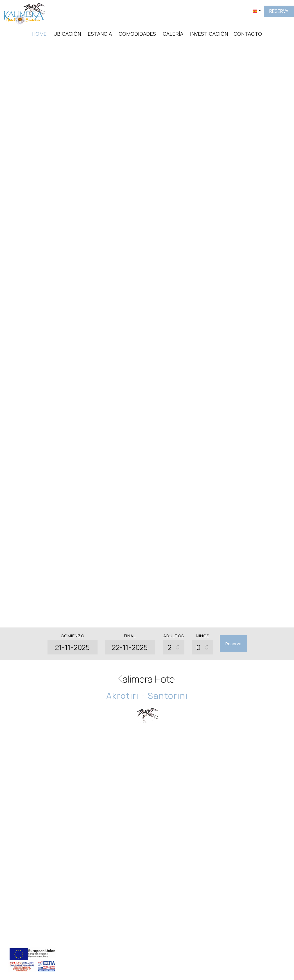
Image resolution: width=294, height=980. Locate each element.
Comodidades (137, 34)
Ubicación (67, 34)
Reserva (279, 11)
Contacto (248, 34)
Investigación (209, 34)
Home (39, 34)
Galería (173, 34)
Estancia (100, 34)
